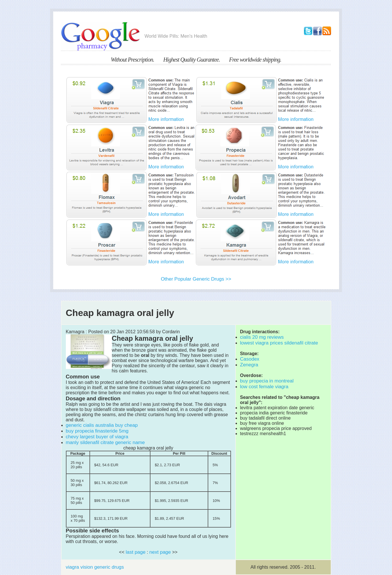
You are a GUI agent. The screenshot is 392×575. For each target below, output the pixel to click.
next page (160, 552)
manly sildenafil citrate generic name (105, 442)
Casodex (250, 359)
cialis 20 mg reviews (262, 337)
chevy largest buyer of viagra (97, 437)
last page (136, 552)
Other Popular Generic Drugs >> (196, 279)
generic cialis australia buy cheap (102, 425)
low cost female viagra (264, 387)
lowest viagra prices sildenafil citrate (279, 343)
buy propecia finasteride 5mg (97, 431)
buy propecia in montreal (267, 381)
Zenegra (249, 365)
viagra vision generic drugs (95, 567)
